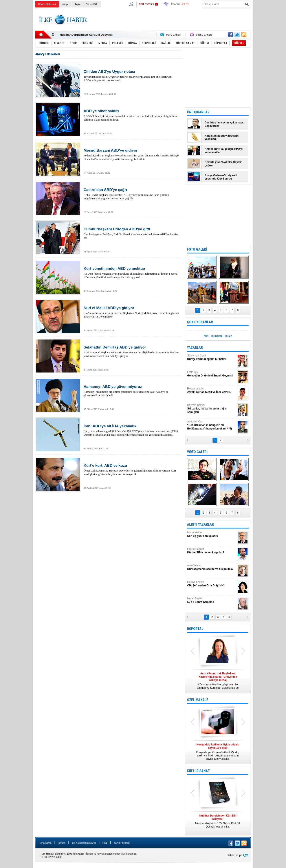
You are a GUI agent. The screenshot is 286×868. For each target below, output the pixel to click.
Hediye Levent (211, 584)
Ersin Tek (211, 374)
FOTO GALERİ (197, 249)
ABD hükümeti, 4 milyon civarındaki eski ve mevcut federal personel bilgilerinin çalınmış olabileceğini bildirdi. (132, 115)
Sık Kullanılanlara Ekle (84, 843)
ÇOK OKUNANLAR (200, 322)
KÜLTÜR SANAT (198, 771)
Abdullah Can (211, 425)
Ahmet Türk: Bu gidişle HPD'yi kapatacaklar (224, 151)
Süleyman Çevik (211, 357)
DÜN (206, 336)
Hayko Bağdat (211, 551)
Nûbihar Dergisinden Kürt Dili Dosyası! (86, 35)
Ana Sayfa (46, 843)
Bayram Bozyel (211, 409)
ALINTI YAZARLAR (200, 524)
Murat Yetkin (211, 534)
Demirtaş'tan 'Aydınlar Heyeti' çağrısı (223, 164)
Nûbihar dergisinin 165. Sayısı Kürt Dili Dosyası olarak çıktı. (218, 821)
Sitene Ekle (92, 4)
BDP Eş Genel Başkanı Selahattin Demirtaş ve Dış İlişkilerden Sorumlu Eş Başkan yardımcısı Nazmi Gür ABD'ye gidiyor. (132, 351)
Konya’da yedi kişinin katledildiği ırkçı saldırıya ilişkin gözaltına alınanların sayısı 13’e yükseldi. (218, 752)
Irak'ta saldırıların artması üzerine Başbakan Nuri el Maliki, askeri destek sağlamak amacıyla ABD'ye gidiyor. (132, 312)
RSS (105, 843)
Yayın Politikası (122, 843)
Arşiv (77, 4)
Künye (65, 4)
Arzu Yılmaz (211, 567)
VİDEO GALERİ (197, 452)
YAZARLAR (195, 348)
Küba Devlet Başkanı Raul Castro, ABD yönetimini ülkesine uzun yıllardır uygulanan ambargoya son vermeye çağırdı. (132, 194)
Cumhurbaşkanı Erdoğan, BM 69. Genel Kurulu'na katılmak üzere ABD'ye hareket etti (132, 233)
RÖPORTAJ (195, 629)
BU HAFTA (217, 336)
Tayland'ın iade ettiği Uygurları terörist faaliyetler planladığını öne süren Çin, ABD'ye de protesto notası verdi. (132, 76)
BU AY (229, 336)
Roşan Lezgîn (211, 390)
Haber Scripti (234, 855)
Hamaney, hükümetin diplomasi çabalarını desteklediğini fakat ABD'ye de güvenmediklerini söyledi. (132, 391)
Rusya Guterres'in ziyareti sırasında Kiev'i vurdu (221, 177)
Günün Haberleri (47, 4)
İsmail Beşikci (211, 600)
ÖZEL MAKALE (198, 700)
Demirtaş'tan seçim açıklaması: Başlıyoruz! (224, 124)
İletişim (62, 843)
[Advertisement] (270, 77)
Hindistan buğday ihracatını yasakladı (222, 137)
